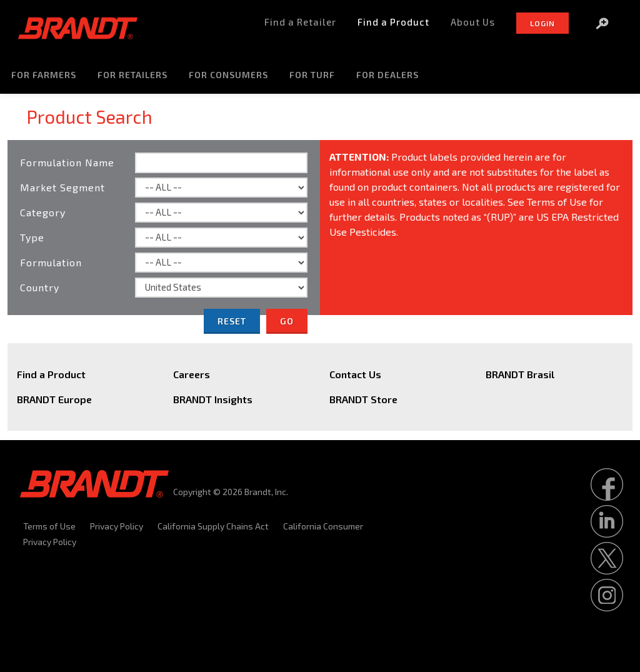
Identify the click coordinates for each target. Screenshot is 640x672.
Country (40, 287)
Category (43, 212)
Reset (232, 321)
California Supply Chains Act (213, 526)
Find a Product (51, 374)
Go (287, 321)
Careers (192, 374)
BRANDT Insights (213, 399)
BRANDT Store (363, 399)
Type (32, 237)
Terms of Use (49, 526)
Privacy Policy (117, 526)
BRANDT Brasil (520, 374)
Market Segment (62, 187)
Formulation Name (67, 162)
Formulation (51, 262)
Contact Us (355, 374)
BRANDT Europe (54, 399)
